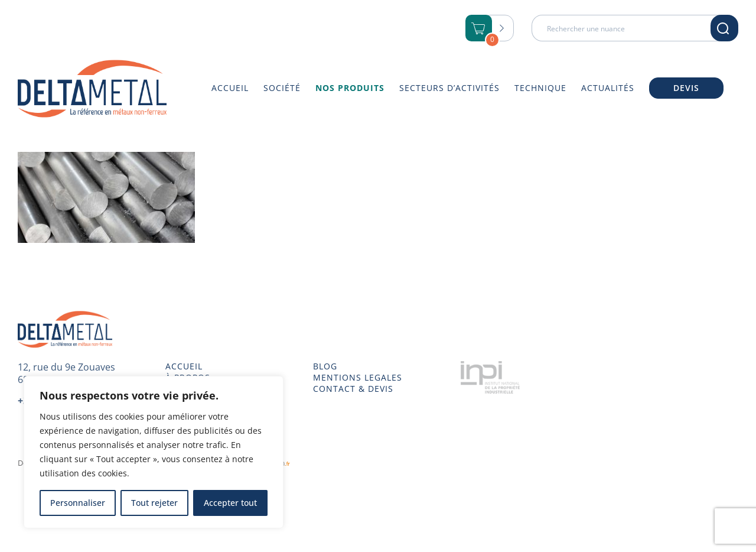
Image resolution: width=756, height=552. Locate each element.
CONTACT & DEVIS (353, 389)
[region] (154, 452)
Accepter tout (230, 503)
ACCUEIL (184, 366)
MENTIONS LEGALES (358, 378)
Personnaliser (78, 503)
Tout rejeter (154, 503)
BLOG (325, 366)
